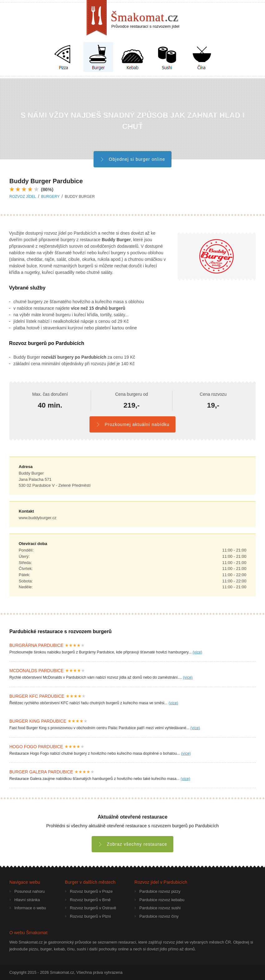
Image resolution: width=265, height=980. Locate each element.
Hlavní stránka (27, 900)
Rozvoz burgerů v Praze (91, 891)
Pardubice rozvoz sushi (160, 908)
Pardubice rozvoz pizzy (160, 891)
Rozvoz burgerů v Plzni (90, 916)
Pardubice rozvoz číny (159, 916)
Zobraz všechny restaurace (133, 844)
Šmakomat (145, 17)
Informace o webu (30, 908)
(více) (198, 652)
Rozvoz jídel (23, 197)
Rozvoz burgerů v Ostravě (93, 908)
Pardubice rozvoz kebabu (162, 900)
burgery (50, 197)
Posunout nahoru (29, 891)
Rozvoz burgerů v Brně (90, 900)
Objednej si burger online (132, 159)
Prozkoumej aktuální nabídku (132, 424)
